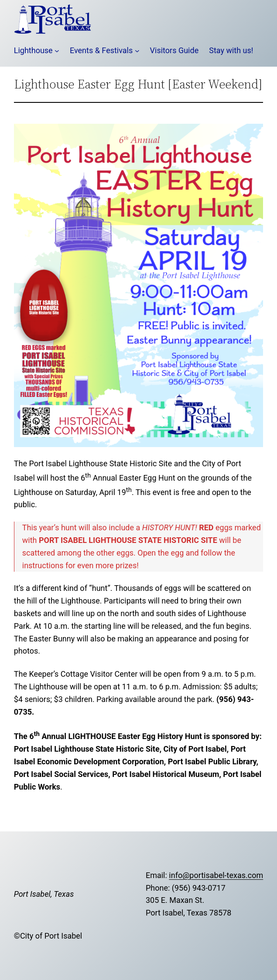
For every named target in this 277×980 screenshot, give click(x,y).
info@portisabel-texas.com (216, 875)
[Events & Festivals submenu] (137, 51)
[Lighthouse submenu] (57, 51)
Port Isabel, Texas (44, 894)
